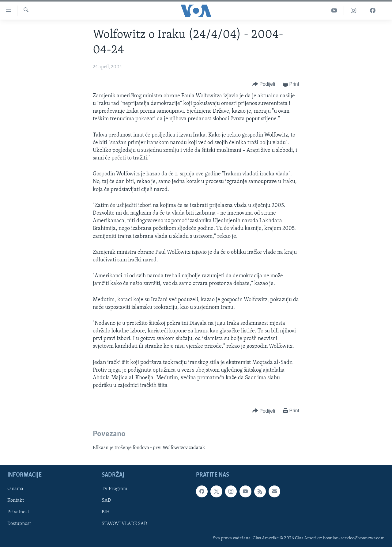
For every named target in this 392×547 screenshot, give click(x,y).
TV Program (114, 489)
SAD (106, 500)
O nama (15, 489)
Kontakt (16, 500)
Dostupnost (19, 524)
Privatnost (18, 512)
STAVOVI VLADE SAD (124, 524)
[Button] (264, 84)
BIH (106, 512)
